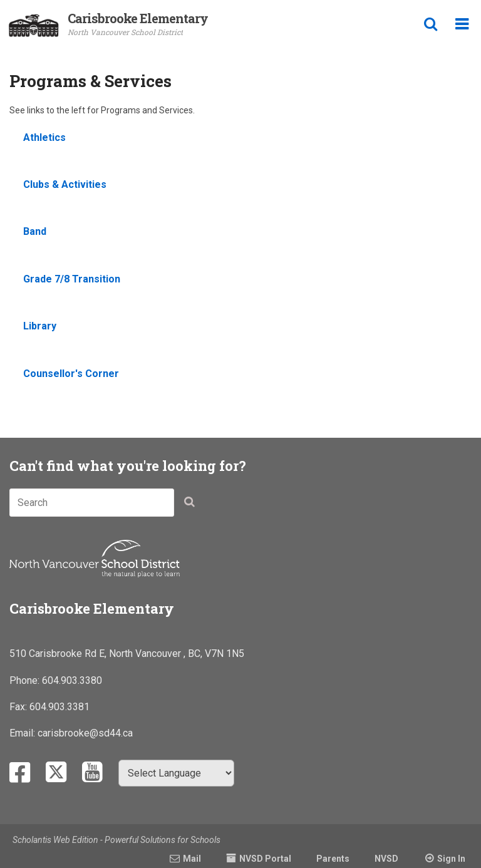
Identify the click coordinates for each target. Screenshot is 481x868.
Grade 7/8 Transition (72, 279)
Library (40, 326)
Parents (333, 859)
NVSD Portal (265, 859)
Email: (23, 733)
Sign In (451, 859)
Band (35, 231)
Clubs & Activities (65, 184)
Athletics (44, 137)
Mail (192, 859)
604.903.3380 (72, 680)
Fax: (19, 707)
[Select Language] (176, 773)
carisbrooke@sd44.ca (85, 733)
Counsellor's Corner (71, 374)
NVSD (386, 859)
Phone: (26, 680)
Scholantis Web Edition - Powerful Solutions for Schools (116, 840)
